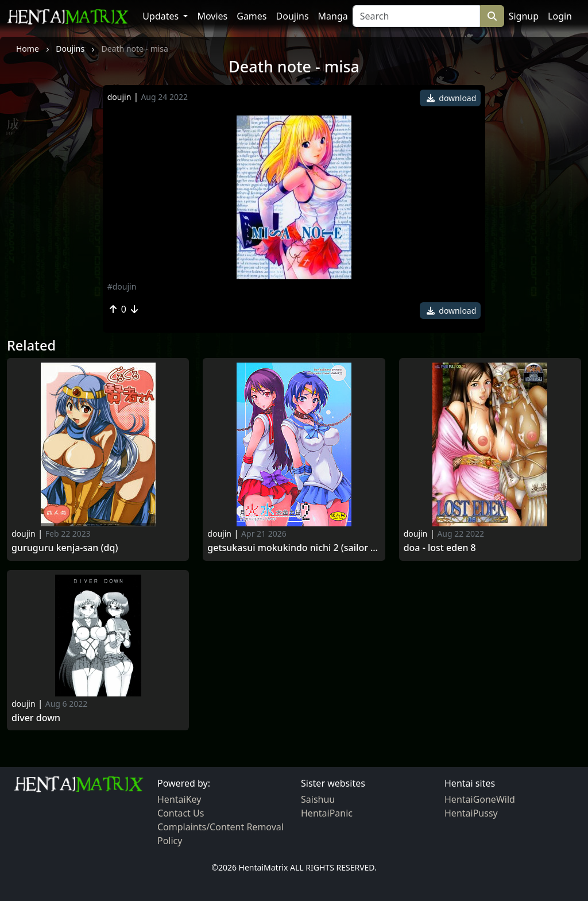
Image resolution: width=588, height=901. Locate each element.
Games (252, 16)
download (452, 98)
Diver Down (36, 718)
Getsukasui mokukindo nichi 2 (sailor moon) (294, 548)
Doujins (293, 16)
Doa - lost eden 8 (440, 548)
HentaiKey (179, 799)
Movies (212, 16)
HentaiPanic (327, 813)
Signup (524, 16)
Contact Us (181, 813)
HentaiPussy (471, 813)
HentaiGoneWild (480, 799)
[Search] (416, 16)
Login (560, 16)
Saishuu (318, 799)
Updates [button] (162, 16)
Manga (333, 16)
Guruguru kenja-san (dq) (65, 548)
